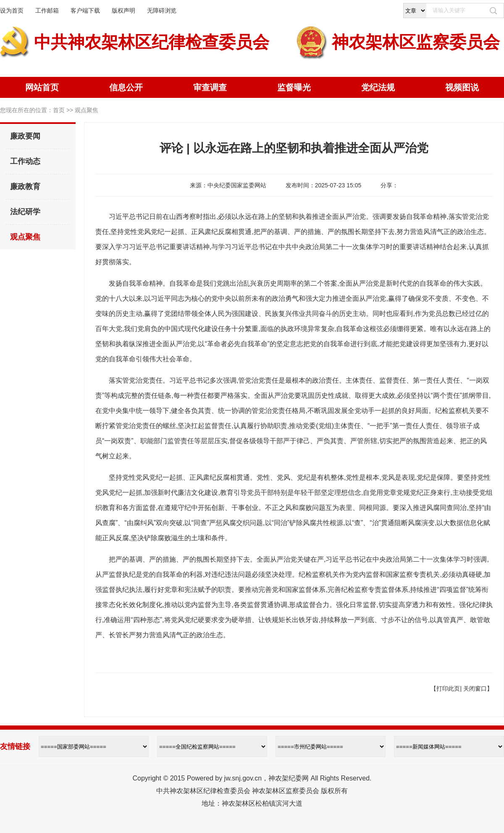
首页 (59, 110)
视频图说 (462, 87)
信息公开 (126, 87)
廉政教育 (25, 187)
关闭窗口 (475, 688)
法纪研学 (25, 212)
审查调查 (210, 87)
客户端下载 (85, 11)
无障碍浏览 (162, 11)
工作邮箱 (47, 11)
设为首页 (12, 11)
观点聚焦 (25, 237)
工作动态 (25, 161)
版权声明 (123, 11)
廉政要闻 (25, 136)
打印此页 (448, 688)
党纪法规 (378, 87)
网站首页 (42, 87)
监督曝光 (294, 87)
